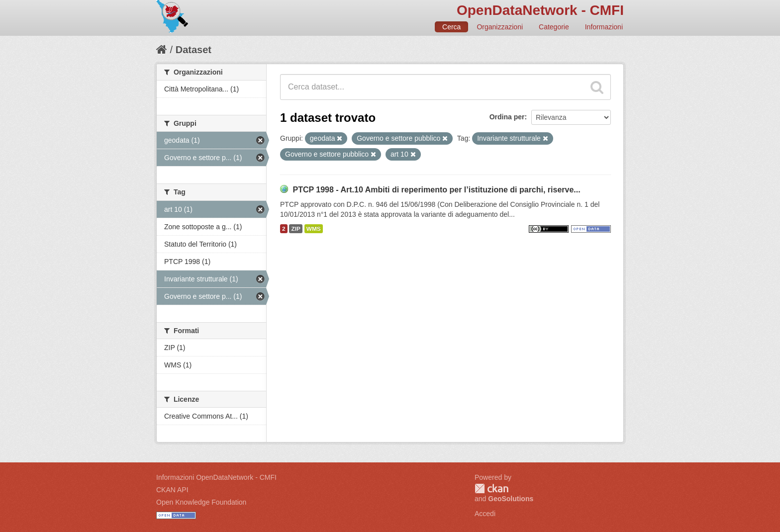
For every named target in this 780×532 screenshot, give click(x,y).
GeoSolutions (511, 499)
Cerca (451, 27)
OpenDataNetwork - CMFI (540, 10)
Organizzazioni (500, 27)
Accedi (485, 514)
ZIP (295, 229)
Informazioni (604, 27)
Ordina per (507, 117)
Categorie (554, 27)
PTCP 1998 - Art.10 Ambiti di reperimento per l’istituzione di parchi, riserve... (436, 190)
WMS (314, 229)
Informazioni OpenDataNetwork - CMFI (216, 477)
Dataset (194, 50)
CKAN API (172, 490)
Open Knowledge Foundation (201, 502)
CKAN (491, 488)
